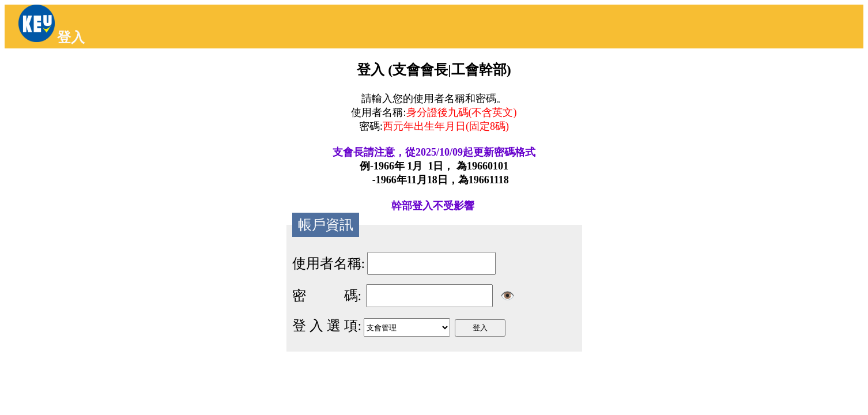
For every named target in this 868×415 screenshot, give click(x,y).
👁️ (507, 296)
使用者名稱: (329, 263)
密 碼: (327, 296)
